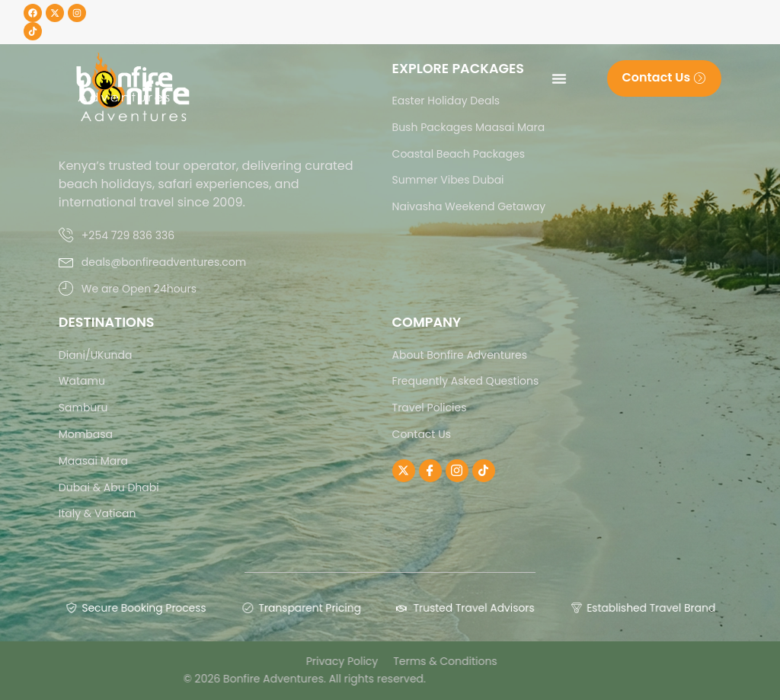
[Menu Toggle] (559, 78)
